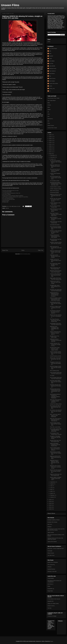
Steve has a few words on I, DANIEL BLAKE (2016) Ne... (56, 401)
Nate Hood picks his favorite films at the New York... (56, 248)
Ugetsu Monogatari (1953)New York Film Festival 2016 (55, 445)
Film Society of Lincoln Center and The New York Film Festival (56, 530)
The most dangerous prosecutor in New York (11, 193)
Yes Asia (49, 608)
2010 (50, 509)
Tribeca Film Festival (52, 542)
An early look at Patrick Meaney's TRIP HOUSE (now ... (56, 162)
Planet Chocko (51, 125)
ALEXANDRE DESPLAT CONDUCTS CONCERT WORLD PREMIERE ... (55, 396)
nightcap (7, 208)
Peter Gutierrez (52, 71)
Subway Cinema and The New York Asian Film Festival (55, 539)
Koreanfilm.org (51, 589)
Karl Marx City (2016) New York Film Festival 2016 (56, 290)
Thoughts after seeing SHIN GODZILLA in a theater (55, 287)
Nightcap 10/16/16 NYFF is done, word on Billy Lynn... (55, 252)
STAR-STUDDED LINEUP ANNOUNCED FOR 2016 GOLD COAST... (56, 299)
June (51, 488)
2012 (50, 505)
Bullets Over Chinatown (53, 562)
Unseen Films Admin (53, 83)
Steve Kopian (52, 81)
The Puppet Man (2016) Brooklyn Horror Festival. (55, 265)
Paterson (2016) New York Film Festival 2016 (56, 475)
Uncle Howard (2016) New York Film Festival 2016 (56, 373)
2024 (50, 139)
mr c (50, 91)
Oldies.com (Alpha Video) (53, 604)
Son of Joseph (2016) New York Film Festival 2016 (56, 378)
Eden (50, 54)
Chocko (49, 105)
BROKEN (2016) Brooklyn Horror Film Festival (56, 271)
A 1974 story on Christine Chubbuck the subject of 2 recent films (15, 197)
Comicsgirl (50, 551)
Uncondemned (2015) (55, 225)
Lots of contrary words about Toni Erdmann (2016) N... (55, 449)
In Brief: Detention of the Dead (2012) (55, 203)
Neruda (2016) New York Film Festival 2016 (55, 441)
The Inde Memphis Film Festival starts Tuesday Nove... (56, 178)
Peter (49, 123)
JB (48, 112)
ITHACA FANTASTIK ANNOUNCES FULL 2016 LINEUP (55, 236)
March (52, 493)
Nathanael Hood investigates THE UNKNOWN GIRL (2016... (54, 328)
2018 (50, 150)
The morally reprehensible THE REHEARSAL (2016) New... (56, 430)
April (51, 491)
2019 (50, 148)
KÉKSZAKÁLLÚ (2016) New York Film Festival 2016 (56, 453)
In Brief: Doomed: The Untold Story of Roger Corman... (55, 345)
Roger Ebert (50, 591)
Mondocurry (50, 119)
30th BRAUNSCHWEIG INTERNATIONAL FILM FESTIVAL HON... (56, 184)
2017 (50, 152)
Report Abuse (51, 513)
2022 (50, 142)
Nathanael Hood (53, 69)
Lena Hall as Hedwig (6, 194)
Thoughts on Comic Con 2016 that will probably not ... (55, 363)
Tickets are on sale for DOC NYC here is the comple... (55, 282)
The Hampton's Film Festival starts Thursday (56, 434)
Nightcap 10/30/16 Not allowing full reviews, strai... (55, 166)
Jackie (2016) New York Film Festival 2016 (55, 268)
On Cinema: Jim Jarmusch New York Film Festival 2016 (56, 411)
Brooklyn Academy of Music (54, 520)
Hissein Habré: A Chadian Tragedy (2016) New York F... (56, 478)
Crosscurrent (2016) (54, 193)
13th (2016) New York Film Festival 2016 (56, 222)
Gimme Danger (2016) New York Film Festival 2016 (56, 424)
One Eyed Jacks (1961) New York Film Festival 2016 (56, 382)
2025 (50, 137)
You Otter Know (51, 555)
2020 (50, 146)
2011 (50, 507)
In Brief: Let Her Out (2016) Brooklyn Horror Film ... (56, 260)
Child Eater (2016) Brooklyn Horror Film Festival (55, 256)
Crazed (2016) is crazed (55, 187)
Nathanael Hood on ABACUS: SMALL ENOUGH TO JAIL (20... (55, 462)
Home (23, 250)
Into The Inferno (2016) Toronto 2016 (55, 207)
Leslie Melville (52, 66)
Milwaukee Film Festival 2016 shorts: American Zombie (55, 467)
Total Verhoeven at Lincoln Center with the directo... (56, 210)
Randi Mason (52, 73)
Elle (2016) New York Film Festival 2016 (56, 240)
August (52, 484)
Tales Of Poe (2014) (54, 191)
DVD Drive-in (50, 584)
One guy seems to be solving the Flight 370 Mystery (13, 196)
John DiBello (52, 61)
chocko (51, 86)
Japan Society (51, 532)
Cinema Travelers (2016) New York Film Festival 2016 (56, 353)
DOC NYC (50, 524)
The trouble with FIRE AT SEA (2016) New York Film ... (55, 407)
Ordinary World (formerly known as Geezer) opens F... (55, 333)
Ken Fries (51, 64)
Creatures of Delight (52, 616)
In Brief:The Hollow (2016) (56, 404)
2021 (50, 144)
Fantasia (49, 527)
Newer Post (5, 250)
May (51, 490)
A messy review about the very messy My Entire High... (56, 275)
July (51, 486)
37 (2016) (52, 376)
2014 (50, 501)
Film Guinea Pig (51, 565)
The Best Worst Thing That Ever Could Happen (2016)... (55, 349)
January (52, 497)
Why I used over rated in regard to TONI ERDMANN (55, 416)
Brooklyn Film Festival (52, 522)
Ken (48, 116)
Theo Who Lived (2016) (55, 427)
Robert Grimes (52, 78)
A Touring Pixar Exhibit (7, 192)
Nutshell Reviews (51, 569)
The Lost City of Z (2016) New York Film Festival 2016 (56, 228)
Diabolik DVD (50, 601)
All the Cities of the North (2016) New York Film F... (55, 359)
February (52, 495)
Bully (50, 51)
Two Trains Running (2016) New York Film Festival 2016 (55, 320)
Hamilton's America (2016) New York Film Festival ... (56, 244)
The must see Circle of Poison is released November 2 (55, 170)
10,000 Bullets (51, 578)
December (53, 155)
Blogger (52, 641)
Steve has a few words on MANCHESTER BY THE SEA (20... (56, 420)
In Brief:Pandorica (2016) (55, 356)
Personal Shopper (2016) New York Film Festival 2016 (56, 368)
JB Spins (50, 567)
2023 (50, 140)
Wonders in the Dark (52, 571)
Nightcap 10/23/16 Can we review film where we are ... (56, 196)
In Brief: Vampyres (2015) (56, 189)
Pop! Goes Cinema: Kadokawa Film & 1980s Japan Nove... (56, 214)
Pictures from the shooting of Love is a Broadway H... (56, 316)
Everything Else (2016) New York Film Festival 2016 (56, 303)
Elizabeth (51, 56)
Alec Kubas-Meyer (53, 49)
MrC (49, 121)
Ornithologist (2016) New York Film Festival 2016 (56, 324)
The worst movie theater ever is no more (10, 191)
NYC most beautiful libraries (8, 198)
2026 (50, 135)
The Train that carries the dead (8, 199)
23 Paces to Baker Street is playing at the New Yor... (55, 308)
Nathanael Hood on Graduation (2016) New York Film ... (56, 340)
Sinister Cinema (51, 606)
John (49, 114)
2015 (50, 500)
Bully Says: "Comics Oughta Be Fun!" (56, 549)
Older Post (41, 250)
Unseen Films (10, 5)
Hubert (50, 59)
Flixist (49, 586)
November (53, 157)
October (52, 159)
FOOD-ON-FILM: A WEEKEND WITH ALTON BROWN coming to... (54, 294)
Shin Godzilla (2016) (54, 371)
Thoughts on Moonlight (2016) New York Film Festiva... (55, 437)
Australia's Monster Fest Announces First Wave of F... (55, 386)
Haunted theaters (6, 201)
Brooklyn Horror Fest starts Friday (55, 337)
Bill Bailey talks (5, 202)
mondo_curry (52, 88)
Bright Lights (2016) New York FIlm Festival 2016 (56, 279)
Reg (50, 76)
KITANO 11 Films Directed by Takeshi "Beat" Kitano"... (56, 232)
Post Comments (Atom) (25, 254)
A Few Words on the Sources (54, 599)
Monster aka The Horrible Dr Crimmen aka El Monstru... (56, 200)
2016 (50, 154)
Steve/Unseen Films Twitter (54, 98)
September (53, 482)
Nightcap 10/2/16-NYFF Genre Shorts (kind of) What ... (55, 457)
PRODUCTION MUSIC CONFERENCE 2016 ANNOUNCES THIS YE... (55, 391)
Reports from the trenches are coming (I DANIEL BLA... (56, 471)
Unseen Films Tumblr (52, 128)
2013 (50, 503)
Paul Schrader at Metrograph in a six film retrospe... (56, 219)
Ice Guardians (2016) (55, 181)
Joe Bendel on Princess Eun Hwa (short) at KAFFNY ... (55, 312)
